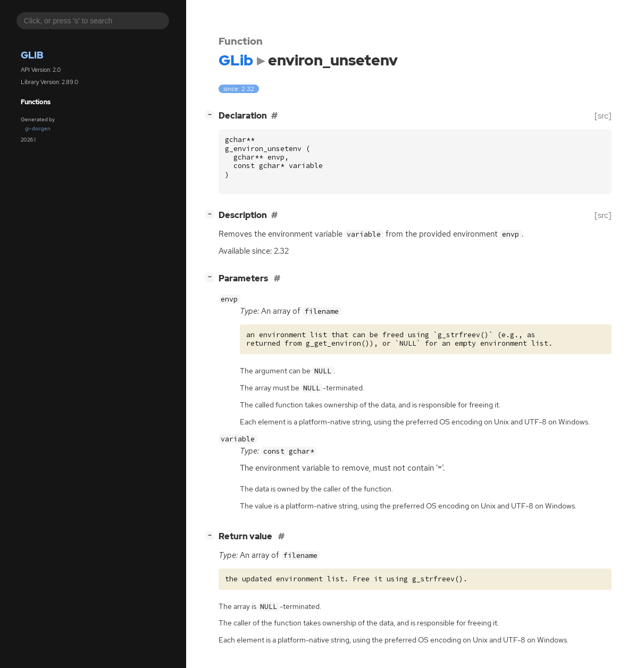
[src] (603, 116)
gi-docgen (38, 128)
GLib (32, 55)
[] (212, 115)
